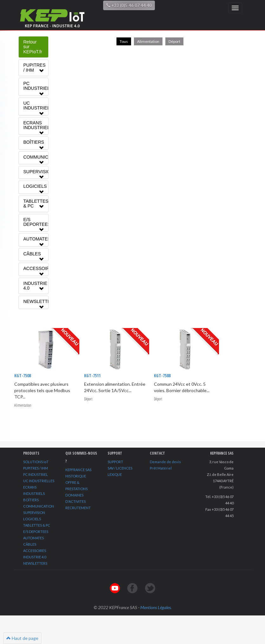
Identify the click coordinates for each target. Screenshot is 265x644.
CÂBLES (30, 544)
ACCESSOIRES (35, 551)
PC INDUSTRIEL (36, 474)
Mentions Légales (156, 607)
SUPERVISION (34, 513)
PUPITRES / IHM (36, 468)
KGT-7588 (162, 375)
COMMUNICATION (39, 506)
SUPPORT (115, 462)
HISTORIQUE (76, 476)
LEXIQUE (115, 474)
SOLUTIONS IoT (36, 462)
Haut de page (22, 638)
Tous (124, 41)
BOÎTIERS (31, 500)
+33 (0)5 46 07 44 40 (129, 5)
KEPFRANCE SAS (78, 470)
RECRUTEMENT (78, 508)
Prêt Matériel (161, 468)
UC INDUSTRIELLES (39, 481)
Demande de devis (165, 462)
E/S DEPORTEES (36, 532)
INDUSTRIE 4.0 (35, 557)
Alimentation (148, 41)
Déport (174, 41)
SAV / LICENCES (120, 468)
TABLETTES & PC (37, 525)
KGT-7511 (92, 375)
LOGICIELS (32, 519)
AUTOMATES (33, 538)
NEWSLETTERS (35, 563)
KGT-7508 (23, 375)
